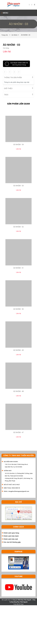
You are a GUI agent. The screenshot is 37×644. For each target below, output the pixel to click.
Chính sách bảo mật (11, 539)
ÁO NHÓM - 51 (19, 268)
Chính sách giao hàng (11, 533)
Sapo (22, 604)
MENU (5, 13)
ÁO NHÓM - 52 (19, 227)
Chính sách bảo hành (11, 536)
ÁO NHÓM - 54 (19, 144)
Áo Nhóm (15, 35)
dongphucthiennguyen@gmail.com (19, 491)
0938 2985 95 (16, 488)
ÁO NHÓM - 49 (19, 350)
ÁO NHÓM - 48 (19, 391)
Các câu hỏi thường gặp (12, 542)
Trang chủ (5, 35)
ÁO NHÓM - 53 (19, 186)
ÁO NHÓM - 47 (19, 432)
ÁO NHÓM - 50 (19, 309)
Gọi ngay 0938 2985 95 (16, 64)
